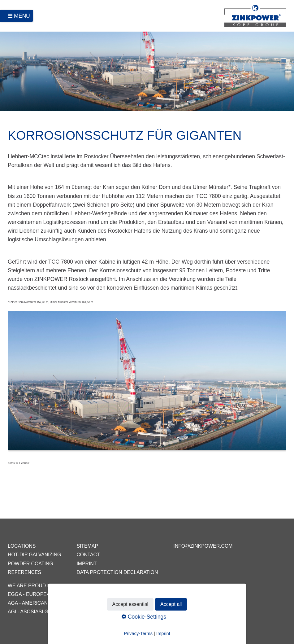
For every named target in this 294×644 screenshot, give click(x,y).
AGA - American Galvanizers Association (62, 603)
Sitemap (87, 546)
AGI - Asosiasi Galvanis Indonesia (52, 612)
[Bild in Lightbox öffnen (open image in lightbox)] (147, 384)
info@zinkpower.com (203, 546)
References (24, 572)
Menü (22, 16)
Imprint (86, 564)
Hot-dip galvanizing (34, 555)
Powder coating (30, 564)
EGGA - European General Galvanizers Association (78, 594)
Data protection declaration (117, 572)
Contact (88, 555)
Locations (22, 546)
